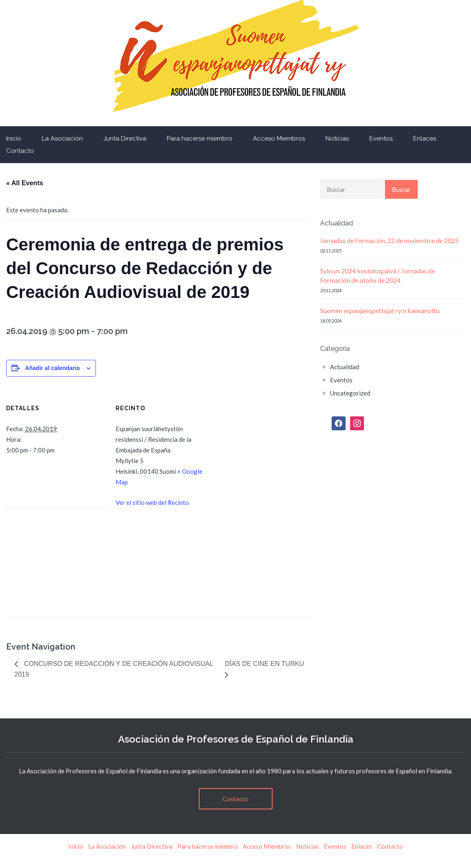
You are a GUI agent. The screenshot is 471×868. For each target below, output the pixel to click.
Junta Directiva (125, 139)
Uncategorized (350, 393)
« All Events (25, 183)
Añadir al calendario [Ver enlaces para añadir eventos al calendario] (52, 368)
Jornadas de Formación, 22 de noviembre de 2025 (389, 240)
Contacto (235, 799)
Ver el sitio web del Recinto (152, 502)
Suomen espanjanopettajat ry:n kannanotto (380, 310)
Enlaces (425, 139)
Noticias (337, 139)
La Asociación (62, 139)
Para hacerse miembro (200, 139)
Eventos (381, 139)
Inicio (76, 846)
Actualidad (345, 367)
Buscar (401, 189)
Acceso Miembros (279, 139)
